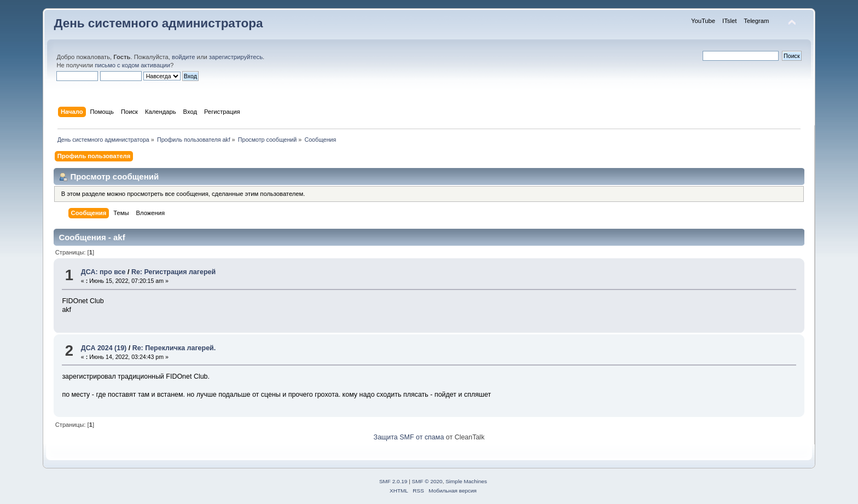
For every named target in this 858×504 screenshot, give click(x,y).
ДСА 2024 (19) (104, 348)
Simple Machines (466, 481)
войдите (183, 57)
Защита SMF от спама (409, 437)
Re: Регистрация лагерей (173, 272)
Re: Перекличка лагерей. (174, 348)
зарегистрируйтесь (236, 57)
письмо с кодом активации (132, 65)
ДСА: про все (103, 272)
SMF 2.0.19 (393, 481)
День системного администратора (158, 23)
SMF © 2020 (427, 481)
